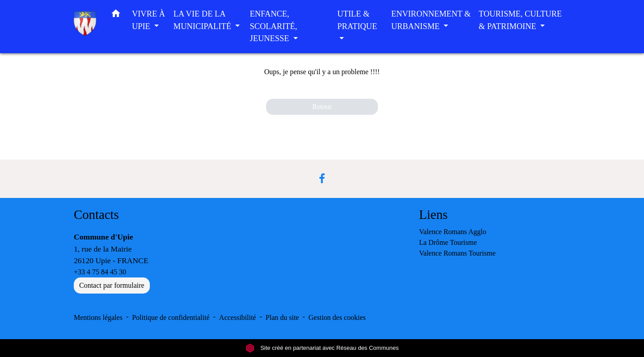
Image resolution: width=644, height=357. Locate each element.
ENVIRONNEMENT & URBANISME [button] (431, 20)
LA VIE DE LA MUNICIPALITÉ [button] (203, 20)
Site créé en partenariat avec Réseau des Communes (322, 348)
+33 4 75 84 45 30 (100, 272)
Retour (322, 107)
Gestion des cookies (337, 317)
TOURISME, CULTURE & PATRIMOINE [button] (520, 20)
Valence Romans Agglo (453, 232)
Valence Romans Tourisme (457, 253)
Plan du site (282, 317)
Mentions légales (98, 317)
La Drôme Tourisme (448, 242)
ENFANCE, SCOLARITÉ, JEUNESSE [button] (274, 26)
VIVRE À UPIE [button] (148, 20)
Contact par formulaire (112, 285)
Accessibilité (238, 317)
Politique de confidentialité (171, 317)
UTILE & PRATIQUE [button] (357, 20)
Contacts (96, 214)
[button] (116, 15)
